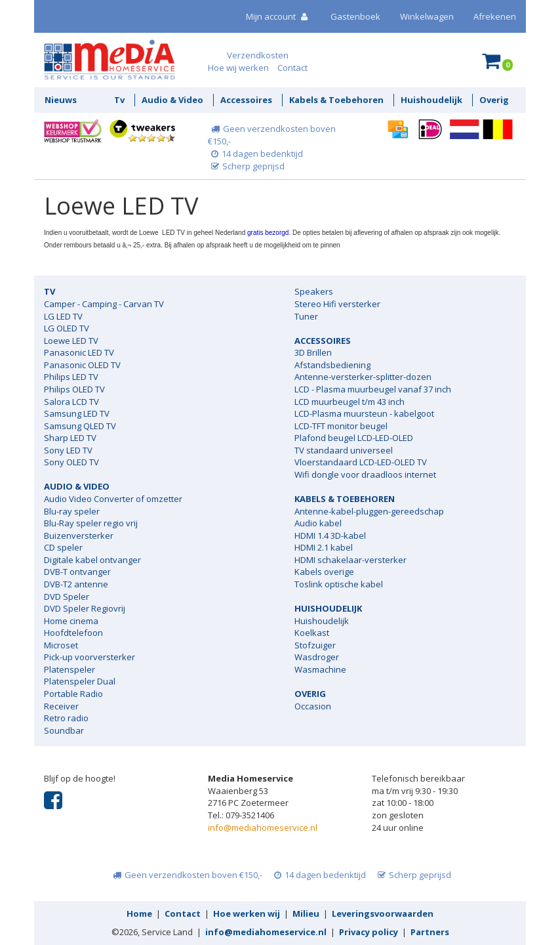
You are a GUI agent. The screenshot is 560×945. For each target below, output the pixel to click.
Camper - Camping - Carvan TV (104, 304)
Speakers (314, 291)
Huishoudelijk (431, 100)
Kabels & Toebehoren (336, 100)
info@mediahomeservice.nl (263, 828)
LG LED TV (63, 316)
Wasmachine (320, 669)
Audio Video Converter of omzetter (113, 499)
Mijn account (278, 16)
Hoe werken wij (247, 913)
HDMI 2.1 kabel (324, 547)
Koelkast (312, 633)
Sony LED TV (68, 450)
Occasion (313, 706)
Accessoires (246, 100)
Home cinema (71, 621)
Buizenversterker (79, 535)
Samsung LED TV (77, 413)
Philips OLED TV (74, 389)
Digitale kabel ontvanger (92, 560)
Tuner (306, 316)
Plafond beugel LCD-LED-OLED (354, 438)
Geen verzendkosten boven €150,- (186, 875)
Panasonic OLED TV (82, 365)
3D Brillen (313, 352)
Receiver (61, 706)
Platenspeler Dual (80, 681)
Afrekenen (495, 16)
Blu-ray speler (72, 511)
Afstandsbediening (332, 365)
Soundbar (64, 730)
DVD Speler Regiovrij (85, 608)
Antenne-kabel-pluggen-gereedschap (369, 511)
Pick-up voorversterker (90, 657)
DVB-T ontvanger (77, 572)
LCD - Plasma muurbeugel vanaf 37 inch (373, 389)
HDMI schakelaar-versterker (350, 560)
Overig (494, 100)
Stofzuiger (315, 645)
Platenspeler (70, 669)
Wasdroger (317, 657)
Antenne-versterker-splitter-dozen (363, 377)
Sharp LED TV (70, 438)
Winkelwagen (427, 16)
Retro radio (66, 718)
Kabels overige (324, 572)
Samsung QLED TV (80, 426)
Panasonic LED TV (79, 352)
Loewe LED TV (71, 341)
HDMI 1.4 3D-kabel (330, 535)
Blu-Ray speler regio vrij (91, 523)
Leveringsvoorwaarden (383, 913)
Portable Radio (73, 694)
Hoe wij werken (238, 68)
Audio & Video (172, 100)
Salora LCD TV (71, 402)
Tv (119, 100)
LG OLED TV (67, 328)
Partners (430, 932)
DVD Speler (67, 597)
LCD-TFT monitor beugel (341, 426)
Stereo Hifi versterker (337, 304)
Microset (61, 645)
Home (139, 913)
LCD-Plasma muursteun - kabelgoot (364, 413)
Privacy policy (369, 932)
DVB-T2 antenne (76, 584)
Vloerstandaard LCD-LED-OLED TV (361, 462)
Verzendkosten (258, 55)
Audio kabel (318, 523)
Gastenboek (355, 16)
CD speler (63, 547)
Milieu (306, 913)
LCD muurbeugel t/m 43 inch (350, 402)
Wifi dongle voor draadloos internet (365, 474)
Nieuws (61, 100)
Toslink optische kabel (339, 584)
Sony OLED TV (71, 462)
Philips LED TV (71, 377)
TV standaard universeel (344, 450)
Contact (292, 68)
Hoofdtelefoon (73, 633)
